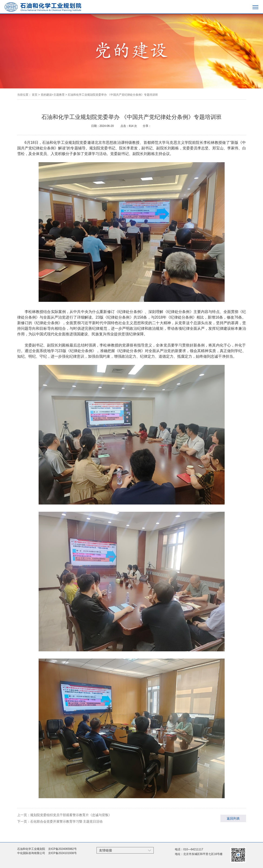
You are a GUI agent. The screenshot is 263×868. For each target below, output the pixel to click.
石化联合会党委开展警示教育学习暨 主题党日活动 (67, 821)
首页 (35, 95)
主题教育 (59, 95)
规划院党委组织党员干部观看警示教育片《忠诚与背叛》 (71, 815)
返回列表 (233, 818)
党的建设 (46, 95)
